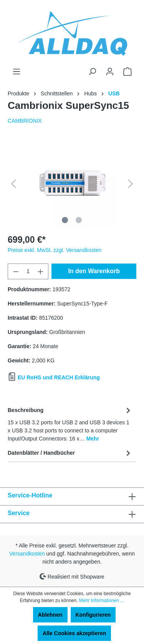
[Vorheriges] (13, 184)
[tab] (70, 423)
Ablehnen (50, 615)
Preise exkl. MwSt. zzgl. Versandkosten (55, 250)
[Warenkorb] (127, 72)
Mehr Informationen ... (102, 601)
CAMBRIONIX (25, 121)
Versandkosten (27, 554)
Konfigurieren (93, 615)
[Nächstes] (131, 184)
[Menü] (17, 72)
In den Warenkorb (94, 271)
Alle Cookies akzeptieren (74, 633)
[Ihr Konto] (110, 72)
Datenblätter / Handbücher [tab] (70, 453)
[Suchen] (92, 72)
